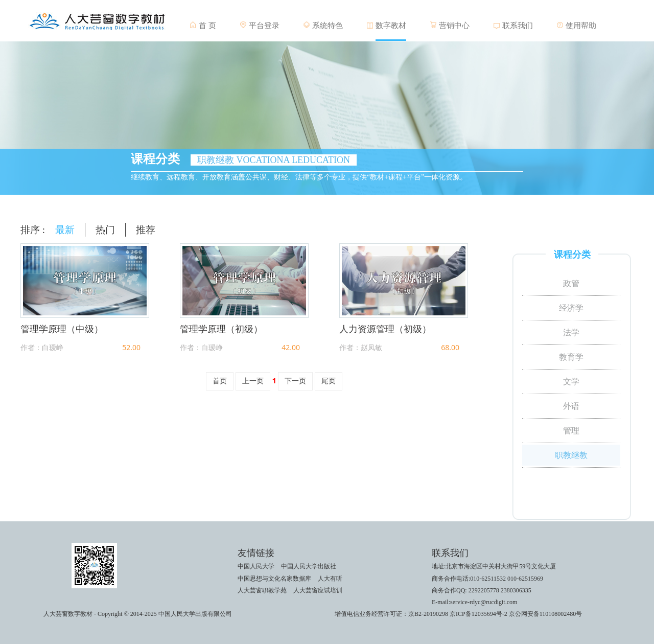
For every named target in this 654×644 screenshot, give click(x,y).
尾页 (329, 381)
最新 (65, 230)
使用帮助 (581, 26)
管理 (571, 431)
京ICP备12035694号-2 (478, 614)
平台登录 (264, 26)
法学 (571, 332)
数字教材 (391, 26)
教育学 (571, 357)
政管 (571, 283)
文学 (571, 382)
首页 (220, 381)
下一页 (295, 381)
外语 (571, 406)
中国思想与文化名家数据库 (274, 579)
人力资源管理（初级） (385, 329)
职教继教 (571, 455)
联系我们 (518, 26)
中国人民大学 (256, 566)
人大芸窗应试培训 (318, 590)
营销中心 (454, 26)
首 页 (207, 26)
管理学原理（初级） (221, 329)
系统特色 (328, 26)
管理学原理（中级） (62, 329)
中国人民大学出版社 (309, 566)
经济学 (571, 308)
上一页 (253, 381)
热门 (105, 230)
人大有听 (330, 579)
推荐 (146, 230)
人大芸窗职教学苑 (262, 590)
